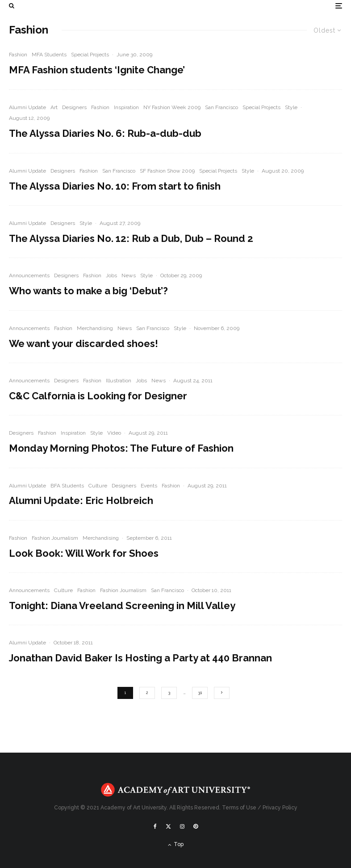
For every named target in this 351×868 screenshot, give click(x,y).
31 (200, 693)
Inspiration (126, 107)
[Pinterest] (196, 826)
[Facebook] (155, 826)
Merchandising (95, 328)
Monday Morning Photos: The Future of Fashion (121, 448)
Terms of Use (239, 808)
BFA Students (67, 486)
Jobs (111, 275)
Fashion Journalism (55, 538)
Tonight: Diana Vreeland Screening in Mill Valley (122, 605)
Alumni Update (27, 107)
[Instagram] (182, 826)
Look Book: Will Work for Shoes (84, 553)
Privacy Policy (280, 808)
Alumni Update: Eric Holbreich (81, 500)
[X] (168, 826)
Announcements (29, 275)
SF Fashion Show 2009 (167, 171)
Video (114, 433)
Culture (98, 486)
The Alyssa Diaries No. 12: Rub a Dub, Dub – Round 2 (131, 238)
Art (54, 107)
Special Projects (90, 55)
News (129, 275)
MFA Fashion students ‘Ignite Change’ (97, 70)
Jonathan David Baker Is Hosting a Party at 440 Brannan (140, 658)
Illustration (119, 381)
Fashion (18, 55)
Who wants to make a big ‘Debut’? (88, 291)
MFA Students (49, 55)
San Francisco (221, 107)
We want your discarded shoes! (84, 343)
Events (149, 486)
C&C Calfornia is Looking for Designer (98, 396)
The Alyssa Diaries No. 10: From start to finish (115, 186)
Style (291, 107)
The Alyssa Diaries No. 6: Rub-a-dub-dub (105, 133)
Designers (74, 107)
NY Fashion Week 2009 (172, 107)
